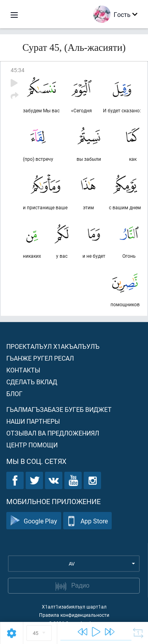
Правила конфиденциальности (74, 615)
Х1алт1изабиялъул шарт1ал (74, 607)
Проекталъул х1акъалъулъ (53, 346)
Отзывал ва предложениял (53, 433)
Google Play (34, 521)
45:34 (18, 70)
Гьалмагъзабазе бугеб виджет (59, 409)
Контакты (23, 370)
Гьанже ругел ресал (40, 358)
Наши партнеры (33, 421)
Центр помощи (32, 445)
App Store (87, 521)
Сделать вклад (32, 382)
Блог (14, 394)
